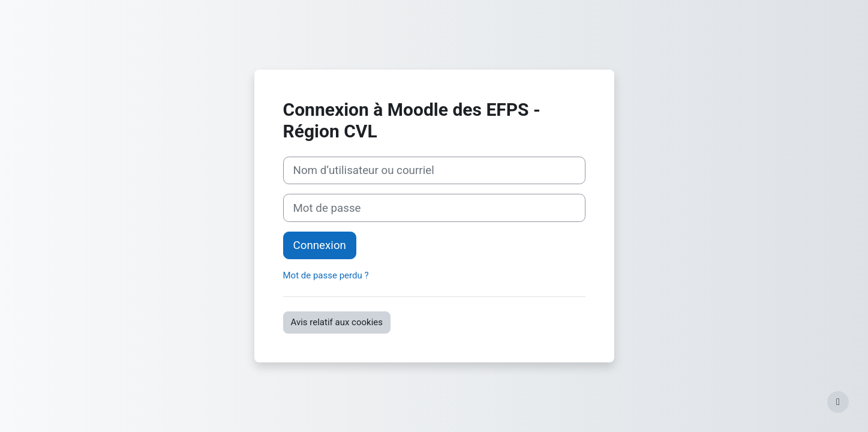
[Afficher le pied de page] (838, 402)
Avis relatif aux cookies (337, 322)
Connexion (320, 245)
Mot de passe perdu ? (326, 275)
